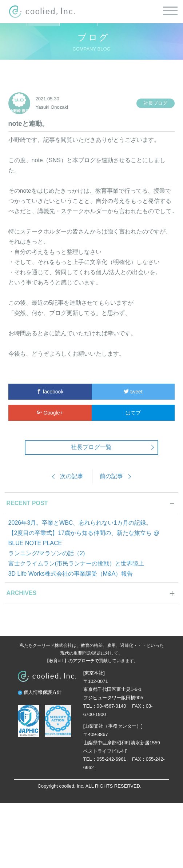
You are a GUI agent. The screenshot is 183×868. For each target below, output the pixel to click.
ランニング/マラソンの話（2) (47, 553)
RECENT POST (27, 503)
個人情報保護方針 (43, 692)
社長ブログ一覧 (91, 447)
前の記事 (111, 476)
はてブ (133, 413)
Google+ (50, 413)
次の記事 (72, 476)
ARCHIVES (22, 593)
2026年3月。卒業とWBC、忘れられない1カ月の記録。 (80, 523)
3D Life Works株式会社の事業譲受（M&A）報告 (71, 574)
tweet (133, 392)
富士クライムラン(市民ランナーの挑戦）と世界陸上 (76, 563)
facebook (50, 392)
